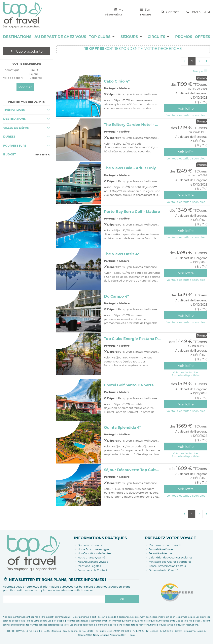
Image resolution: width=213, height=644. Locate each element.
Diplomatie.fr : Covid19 (163, 570)
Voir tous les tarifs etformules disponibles (186, 374)
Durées (9, 137)
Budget (10, 154)
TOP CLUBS (100, 37)
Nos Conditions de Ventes (94, 553)
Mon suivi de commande (165, 545)
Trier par (200, 71)
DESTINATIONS (17, 37)
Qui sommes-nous (90, 545)
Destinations (14, 119)
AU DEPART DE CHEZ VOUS (60, 37)
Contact (170, 12)
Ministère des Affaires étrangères (170, 562)
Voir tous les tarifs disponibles (186, 115)
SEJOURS (129, 37)
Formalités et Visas (161, 549)
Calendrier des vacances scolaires (170, 557)
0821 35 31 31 (198, 12)
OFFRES (202, 37)
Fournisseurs (15, 146)
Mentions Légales (89, 566)
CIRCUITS (156, 37)
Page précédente (27, 52)
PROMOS (184, 37)
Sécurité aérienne (160, 553)
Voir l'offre (186, 109)
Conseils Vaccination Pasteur (167, 566)
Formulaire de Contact (92, 570)
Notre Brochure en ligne (94, 549)
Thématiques (14, 110)
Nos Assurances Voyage (93, 562)
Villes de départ (17, 128)
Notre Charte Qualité (91, 557)
